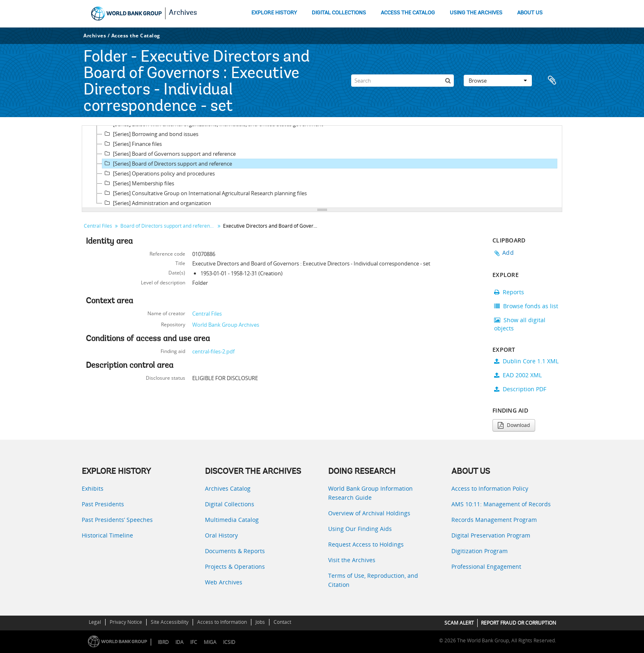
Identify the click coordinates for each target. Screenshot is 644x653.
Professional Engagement (486, 566)
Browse (498, 81)
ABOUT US (530, 13)
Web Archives (224, 582)
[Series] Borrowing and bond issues (150, 134)
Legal (95, 622)
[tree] (322, 167)
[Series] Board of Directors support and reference (167, 164)
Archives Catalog (228, 488)
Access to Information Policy (490, 488)
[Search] (402, 81)
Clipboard (552, 81)
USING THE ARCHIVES (476, 13)
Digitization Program (480, 551)
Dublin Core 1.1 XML (526, 361)
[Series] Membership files (138, 183)
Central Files (98, 226)
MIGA (210, 642)
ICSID (229, 642)
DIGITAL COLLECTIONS (339, 13)
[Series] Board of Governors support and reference (169, 154)
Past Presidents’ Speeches (117, 520)
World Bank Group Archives (226, 325)
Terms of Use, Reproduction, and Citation (373, 580)
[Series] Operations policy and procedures (159, 173)
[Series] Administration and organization (157, 203)
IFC (194, 642)
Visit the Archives (352, 560)
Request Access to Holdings (366, 544)
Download (514, 425)
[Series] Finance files (132, 144)
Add (508, 253)
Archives (183, 13)
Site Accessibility (170, 622)
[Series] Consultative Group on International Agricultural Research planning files (205, 193)
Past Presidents (103, 504)
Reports (509, 292)
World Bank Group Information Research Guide (370, 493)
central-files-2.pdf (213, 351)
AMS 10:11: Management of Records (501, 504)
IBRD (163, 642)
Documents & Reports (235, 551)
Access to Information (222, 622)
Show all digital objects (520, 324)
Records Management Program (494, 520)
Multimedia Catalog (232, 520)
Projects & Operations (235, 566)
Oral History (221, 535)
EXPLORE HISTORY (274, 13)
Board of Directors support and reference (168, 226)
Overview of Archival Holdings (369, 513)
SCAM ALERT (459, 623)
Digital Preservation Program (491, 535)
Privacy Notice (126, 622)
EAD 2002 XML (518, 375)
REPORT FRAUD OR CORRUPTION (519, 623)
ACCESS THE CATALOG (408, 13)
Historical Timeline (107, 535)
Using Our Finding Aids (360, 529)
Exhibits (93, 488)
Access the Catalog (136, 36)
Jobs (260, 622)
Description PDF (520, 389)
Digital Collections (230, 504)
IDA (179, 642)
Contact (282, 622)
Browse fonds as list (526, 306)
